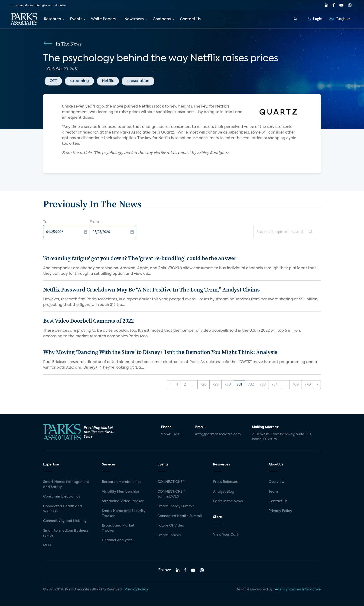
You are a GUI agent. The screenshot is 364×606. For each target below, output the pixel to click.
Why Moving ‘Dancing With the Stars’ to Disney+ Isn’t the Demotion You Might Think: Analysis (160, 352)
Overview (276, 482)
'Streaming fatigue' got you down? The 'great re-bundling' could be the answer (140, 258)
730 (228, 385)
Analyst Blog (224, 492)
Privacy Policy (280, 511)
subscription (138, 81)
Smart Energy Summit (176, 506)
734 (275, 385)
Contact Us (190, 19)
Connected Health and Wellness (63, 509)
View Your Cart (226, 535)
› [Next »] (317, 385)
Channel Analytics (117, 540)
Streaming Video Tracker (123, 501)
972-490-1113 (172, 434)
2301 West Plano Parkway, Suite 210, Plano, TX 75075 (282, 437)
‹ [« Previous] (170, 385)
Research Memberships (122, 482)
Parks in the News (228, 501)
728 (203, 385)
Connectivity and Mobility (65, 521)
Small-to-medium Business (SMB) (66, 533)
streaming (79, 81)
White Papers (103, 19)
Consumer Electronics (62, 497)
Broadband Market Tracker (118, 528)
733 (263, 385)
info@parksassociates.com (218, 434)
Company (162, 19)
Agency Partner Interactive (298, 590)
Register (340, 19)
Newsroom (134, 19)
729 (216, 385)
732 (251, 385)
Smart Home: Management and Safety (66, 485)
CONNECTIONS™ (171, 482)
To (45, 222)
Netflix (108, 81)
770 (308, 385)
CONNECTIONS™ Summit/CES (171, 494)
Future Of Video (171, 526)
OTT (53, 81)
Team (273, 492)
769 (296, 385)
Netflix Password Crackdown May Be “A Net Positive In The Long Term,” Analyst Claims (151, 290)
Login (315, 19)
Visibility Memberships (121, 492)
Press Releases (225, 482)
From (94, 222)
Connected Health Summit (180, 516)
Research (52, 19)
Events (76, 19)
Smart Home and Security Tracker (124, 514)
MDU (47, 545)
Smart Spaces (169, 535)
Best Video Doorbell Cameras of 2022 (88, 321)
